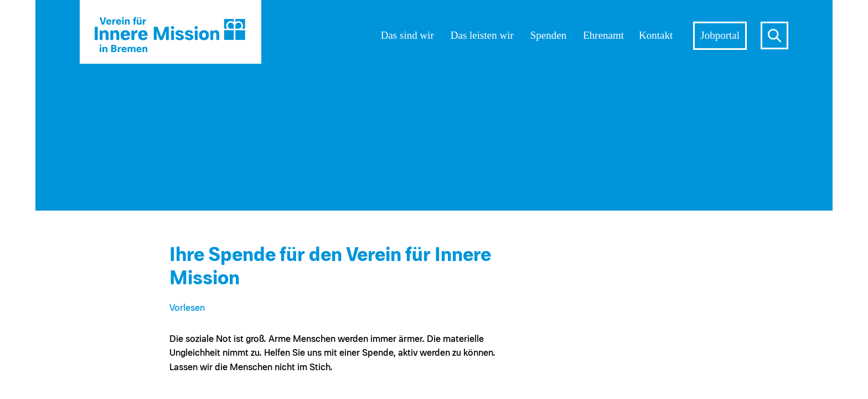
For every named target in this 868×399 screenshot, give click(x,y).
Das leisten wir (482, 35)
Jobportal (720, 35)
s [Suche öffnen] (774, 35)
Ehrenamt (603, 35)
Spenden (548, 35)
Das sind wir (407, 35)
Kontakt (656, 35)
